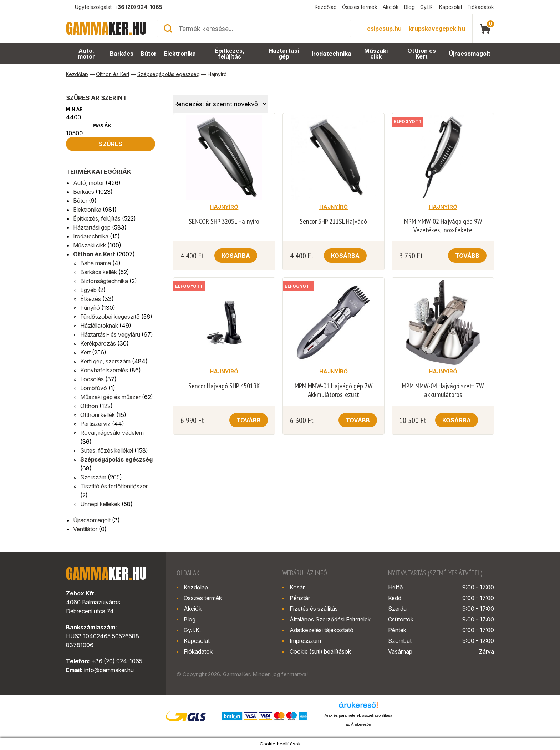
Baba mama (96, 263)
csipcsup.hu (384, 29)
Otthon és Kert (422, 54)
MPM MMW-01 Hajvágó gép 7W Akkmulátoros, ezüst (334, 390)
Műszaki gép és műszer (110, 397)
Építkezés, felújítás (230, 54)
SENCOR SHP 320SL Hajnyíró (224, 221)
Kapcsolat (451, 7)
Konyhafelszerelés (104, 370)
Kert (85, 352)
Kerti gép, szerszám (105, 361)
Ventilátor (85, 529)
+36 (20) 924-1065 (138, 7)
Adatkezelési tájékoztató (322, 630)
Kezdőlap (326, 7)
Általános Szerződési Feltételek (330, 619)
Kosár (297, 587)
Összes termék (360, 7)
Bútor (149, 54)
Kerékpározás (98, 343)
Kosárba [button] (236, 256)
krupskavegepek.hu (437, 29)
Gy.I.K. (427, 7)
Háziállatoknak (99, 326)
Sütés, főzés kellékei (107, 450)
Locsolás (92, 379)
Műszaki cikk (376, 54)
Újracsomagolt (470, 54)
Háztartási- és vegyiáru (110, 334)
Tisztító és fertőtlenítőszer (114, 486)
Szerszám (93, 477)
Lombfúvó (94, 388)
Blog (409, 7)
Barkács (122, 54)
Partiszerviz (95, 424)
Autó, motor (86, 54)
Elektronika (180, 54)
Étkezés (91, 299)
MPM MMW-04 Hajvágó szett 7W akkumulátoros (443, 390)
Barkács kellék (99, 272)
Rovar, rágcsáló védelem (112, 433)
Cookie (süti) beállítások (320, 651)
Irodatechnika (332, 54)
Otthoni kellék (98, 415)
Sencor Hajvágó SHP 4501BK (224, 386)
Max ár (102, 125)
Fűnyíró (90, 308)
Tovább (467, 256)
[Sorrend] (220, 104)
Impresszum (305, 641)
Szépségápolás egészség (169, 74)
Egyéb (88, 290)
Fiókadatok (481, 7)
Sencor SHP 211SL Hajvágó (333, 221)
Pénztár (300, 598)
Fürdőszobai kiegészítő (110, 317)
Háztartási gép (285, 54)
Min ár (74, 109)
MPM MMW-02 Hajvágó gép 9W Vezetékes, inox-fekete (443, 226)
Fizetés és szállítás (314, 609)
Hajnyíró (224, 207)
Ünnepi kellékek (100, 504)
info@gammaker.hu (109, 670)
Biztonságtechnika (104, 281)
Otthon (89, 406)
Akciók (391, 7)
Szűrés (111, 144)
